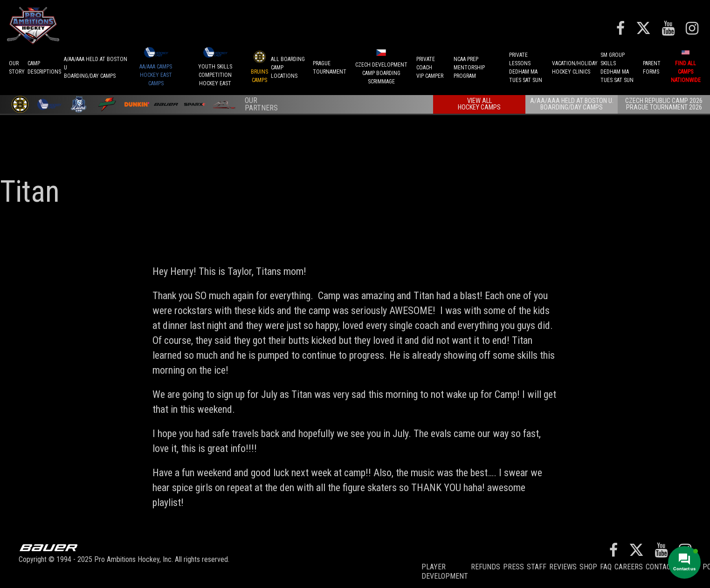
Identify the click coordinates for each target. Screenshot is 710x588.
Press (514, 567)
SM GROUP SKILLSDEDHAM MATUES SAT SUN (617, 68)
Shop (588, 567)
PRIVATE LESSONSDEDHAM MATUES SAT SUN (526, 68)
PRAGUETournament (330, 68)
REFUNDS (486, 567)
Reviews (563, 567)
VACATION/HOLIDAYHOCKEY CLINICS (575, 68)
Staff (537, 567)
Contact (660, 567)
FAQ (606, 567)
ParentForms (652, 68)
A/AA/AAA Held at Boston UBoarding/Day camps (96, 68)
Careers (629, 567)
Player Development (445, 571)
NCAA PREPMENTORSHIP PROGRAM (469, 68)
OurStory (17, 68)
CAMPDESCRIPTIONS (44, 68)
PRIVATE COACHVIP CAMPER (430, 68)
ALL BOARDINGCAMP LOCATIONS (288, 68)
